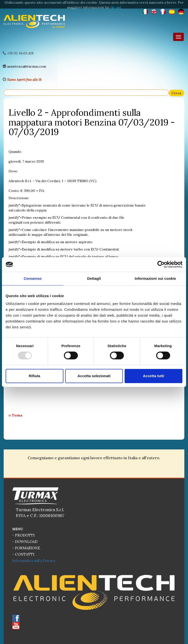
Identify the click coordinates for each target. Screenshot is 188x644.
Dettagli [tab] (94, 278)
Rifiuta (34, 376)
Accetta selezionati (94, 376)
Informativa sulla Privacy (34, 561)
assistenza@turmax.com (27, 66)
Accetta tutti (154, 376)
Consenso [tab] (33, 278)
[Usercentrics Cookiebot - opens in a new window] (161, 264)
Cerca (176, 93)
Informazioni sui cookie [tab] (155, 278)
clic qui (115, 7)
